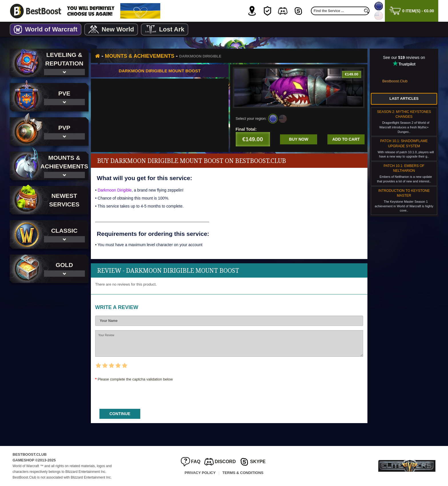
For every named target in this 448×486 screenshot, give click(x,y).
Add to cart (346, 139)
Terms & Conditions (243, 473)
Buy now (299, 139)
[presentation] (139, 393)
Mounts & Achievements (140, 56)
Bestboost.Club (395, 81)
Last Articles (404, 98)
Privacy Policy (200, 473)
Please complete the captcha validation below (135, 379)
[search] (367, 11)
